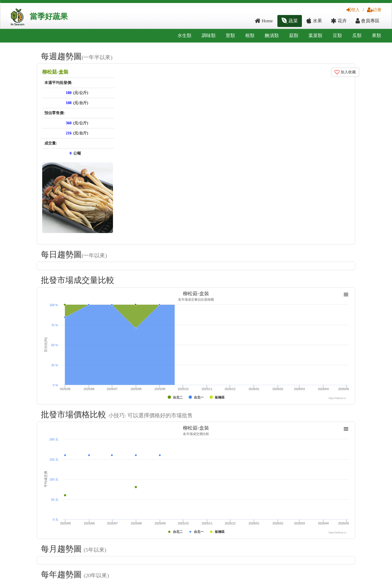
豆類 (337, 36)
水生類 (184, 36)
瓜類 (357, 36)
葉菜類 (315, 36)
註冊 (374, 10)
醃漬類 (272, 36)
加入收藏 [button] (345, 72)
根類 (250, 36)
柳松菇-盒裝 (55, 72)
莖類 (230, 36)
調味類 (209, 36)
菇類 (294, 36)
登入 (353, 10)
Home (264, 21)
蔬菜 (290, 21)
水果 (314, 21)
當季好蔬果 (49, 16)
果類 (376, 36)
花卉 (339, 21)
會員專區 (367, 21)
